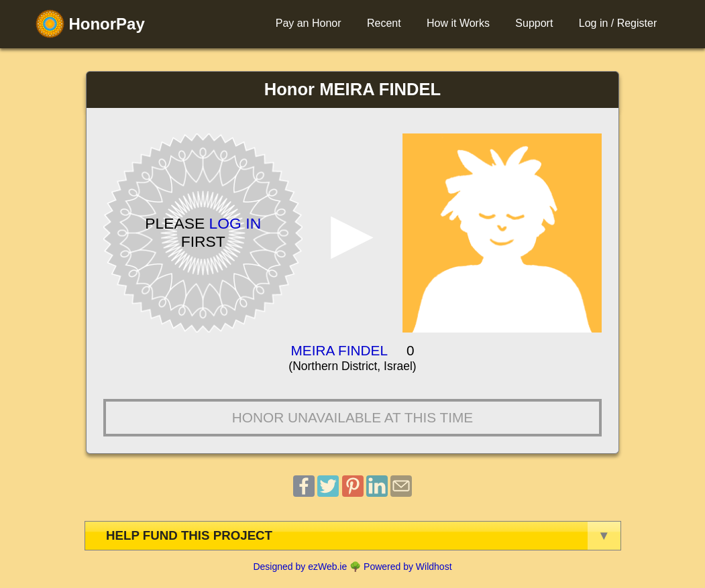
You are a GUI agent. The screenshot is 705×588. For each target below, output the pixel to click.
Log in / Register (618, 23)
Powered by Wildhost (408, 567)
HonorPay (90, 24)
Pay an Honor (309, 23)
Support (534, 23)
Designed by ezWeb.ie (300, 567)
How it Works (458, 23)
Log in (235, 223)
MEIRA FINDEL (339, 350)
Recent (384, 23)
